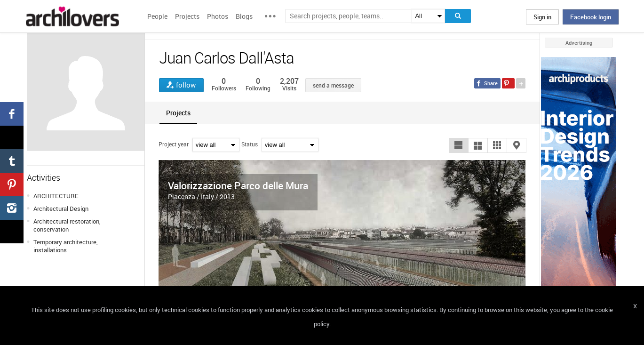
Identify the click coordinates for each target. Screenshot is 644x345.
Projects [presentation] (178, 113)
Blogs (244, 16)
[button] (459, 145)
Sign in (542, 17)
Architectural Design (61, 209)
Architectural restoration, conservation (67, 225)
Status (250, 144)
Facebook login (591, 17)
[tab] (178, 113)
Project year (174, 144)
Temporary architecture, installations (66, 246)
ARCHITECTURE (56, 196)
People (157, 16)
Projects (187, 16)
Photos (218, 16)
